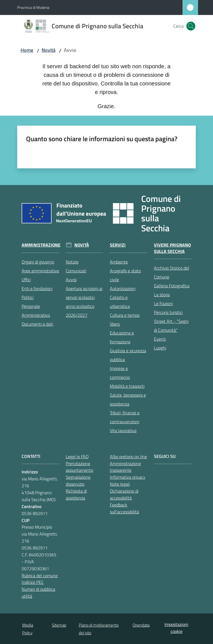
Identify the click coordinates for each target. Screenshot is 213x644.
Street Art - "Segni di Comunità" (171, 326)
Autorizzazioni (123, 288)
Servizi (118, 245)
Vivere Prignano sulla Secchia (172, 248)
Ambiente (119, 262)
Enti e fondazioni (37, 288)
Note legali (120, 484)
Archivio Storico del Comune (172, 272)
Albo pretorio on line (128, 457)
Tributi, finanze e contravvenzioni (125, 417)
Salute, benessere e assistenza (128, 399)
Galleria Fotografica (172, 286)
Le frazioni (163, 303)
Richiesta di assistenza (76, 494)
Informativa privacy (128, 477)
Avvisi (71, 280)
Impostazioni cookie (176, 628)
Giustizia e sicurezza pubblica (128, 355)
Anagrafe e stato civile (125, 275)
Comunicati (76, 271)
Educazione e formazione (122, 337)
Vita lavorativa (123, 430)
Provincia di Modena (33, 7)
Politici (28, 297)
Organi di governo (38, 262)
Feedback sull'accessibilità (124, 508)
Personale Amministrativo (36, 311)
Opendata (141, 625)
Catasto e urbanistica (120, 302)
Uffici (26, 280)
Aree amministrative (40, 271)
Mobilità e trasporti (127, 386)
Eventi (160, 339)
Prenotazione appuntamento (79, 467)
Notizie (72, 262)
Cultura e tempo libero (125, 320)
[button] (191, 26)
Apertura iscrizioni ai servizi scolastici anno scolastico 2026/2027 (84, 302)
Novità (49, 50)
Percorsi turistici (168, 312)
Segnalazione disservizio (78, 481)
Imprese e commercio (120, 373)
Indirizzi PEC (33, 582)
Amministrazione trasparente (125, 467)
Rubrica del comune (40, 575)
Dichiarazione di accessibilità (124, 494)
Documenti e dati (37, 324)
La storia (162, 295)
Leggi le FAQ (77, 457)
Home (27, 50)
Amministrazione (41, 245)
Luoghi (160, 348)
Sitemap (59, 625)
